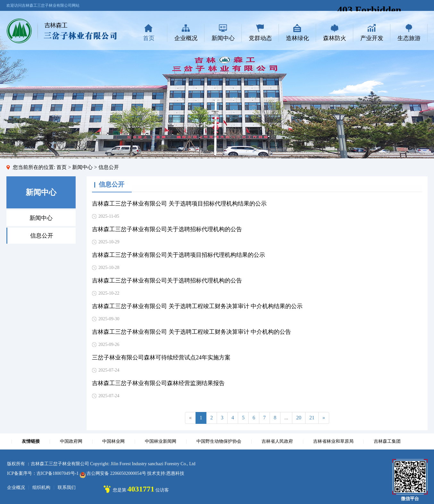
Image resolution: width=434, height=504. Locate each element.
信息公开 (42, 236)
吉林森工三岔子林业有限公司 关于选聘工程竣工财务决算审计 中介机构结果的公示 (197, 306)
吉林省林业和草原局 (333, 441)
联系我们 (67, 487)
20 (299, 418)
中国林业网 (113, 441)
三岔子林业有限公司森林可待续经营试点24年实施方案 (161, 357)
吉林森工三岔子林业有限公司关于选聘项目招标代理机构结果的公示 (179, 255)
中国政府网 (71, 441)
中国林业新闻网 (161, 441)
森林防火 (335, 38)
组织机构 (41, 487)
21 (312, 418)
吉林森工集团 (387, 441)
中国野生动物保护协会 (219, 441)
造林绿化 (297, 38)
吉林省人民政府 (277, 441)
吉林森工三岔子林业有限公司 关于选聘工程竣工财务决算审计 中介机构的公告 (192, 332)
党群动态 (260, 38)
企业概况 (186, 38)
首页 (149, 38)
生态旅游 (409, 38)
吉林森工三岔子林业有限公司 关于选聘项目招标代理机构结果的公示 (179, 204)
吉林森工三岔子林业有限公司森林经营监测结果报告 (158, 383)
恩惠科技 (175, 473)
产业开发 (372, 38)
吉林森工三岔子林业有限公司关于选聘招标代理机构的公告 (167, 229)
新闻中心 (223, 38)
